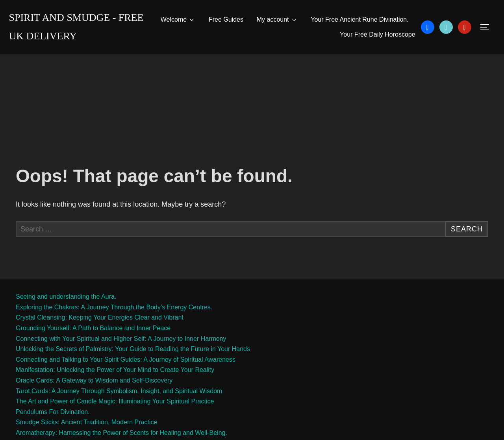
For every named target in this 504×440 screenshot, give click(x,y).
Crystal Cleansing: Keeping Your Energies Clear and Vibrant (100, 317)
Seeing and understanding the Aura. (66, 297)
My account (277, 20)
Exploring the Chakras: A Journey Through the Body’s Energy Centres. (114, 307)
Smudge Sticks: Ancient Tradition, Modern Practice (86, 422)
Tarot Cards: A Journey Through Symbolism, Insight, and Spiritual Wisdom (119, 391)
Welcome (178, 20)
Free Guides (226, 19)
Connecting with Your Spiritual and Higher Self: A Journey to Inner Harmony (121, 339)
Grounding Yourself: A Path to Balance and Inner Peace (93, 328)
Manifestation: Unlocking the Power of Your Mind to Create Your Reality (115, 370)
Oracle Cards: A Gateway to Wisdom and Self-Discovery (94, 380)
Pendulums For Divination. (53, 412)
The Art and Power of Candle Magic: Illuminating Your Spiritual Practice (115, 401)
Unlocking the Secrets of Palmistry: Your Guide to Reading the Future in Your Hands (133, 349)
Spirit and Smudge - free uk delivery (76, 27)
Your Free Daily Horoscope (378, 34)
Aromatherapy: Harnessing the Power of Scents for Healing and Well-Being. (121, 433)
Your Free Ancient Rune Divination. (359, 19)
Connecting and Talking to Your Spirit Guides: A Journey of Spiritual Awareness (126, 360)
